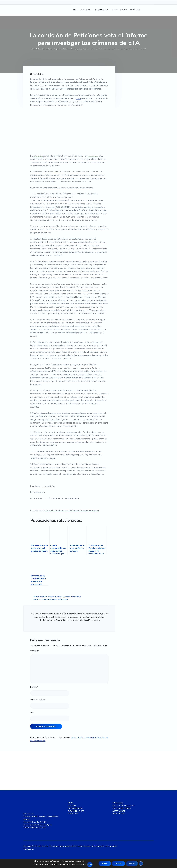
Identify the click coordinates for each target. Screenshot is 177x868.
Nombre (34, 687)
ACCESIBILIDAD (119, 811)
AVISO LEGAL (118, 803)
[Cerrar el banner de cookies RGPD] (141, 863)
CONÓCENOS (73, 814)
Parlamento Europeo (50, 599)
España (35, 599)
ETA (40, 599)
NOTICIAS (72, 806)
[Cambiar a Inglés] (151, 10)
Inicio (33, 49)
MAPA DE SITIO (119, 814)
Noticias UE (40, 49)
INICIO (70, 803)
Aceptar (104, 863)
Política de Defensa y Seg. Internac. (76, 49)
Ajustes (132, 863)
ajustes (90, 864)
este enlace (38, 156)
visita (78, 98)
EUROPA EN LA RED (76, 811)
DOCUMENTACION (75, 808)
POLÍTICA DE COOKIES (122, 808)
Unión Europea (63, 599)
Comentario (35, 651)
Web (32, 712)
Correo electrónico (38, 700)
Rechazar (118, 863)
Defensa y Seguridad (54, 49)
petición (57, 172)
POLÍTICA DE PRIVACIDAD (123, 806)
